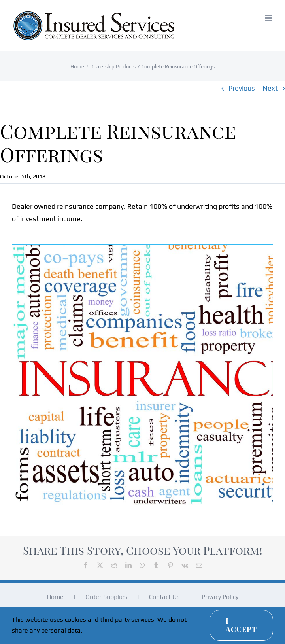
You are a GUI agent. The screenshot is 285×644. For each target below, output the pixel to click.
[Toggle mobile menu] (269, 18)
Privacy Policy (220, 597)
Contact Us (164, 597)
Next (270, 88)
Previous (242, 88)
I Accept (241, 625)
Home (55, 597)
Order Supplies (106, 597)
